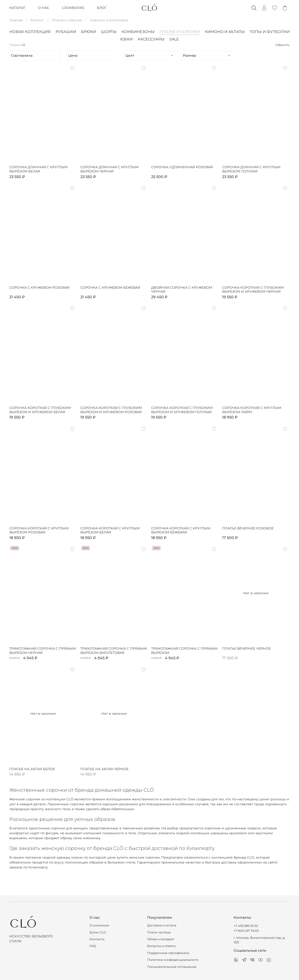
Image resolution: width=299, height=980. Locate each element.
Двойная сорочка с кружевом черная (182, 290)
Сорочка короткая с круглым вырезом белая (110, 530)
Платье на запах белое (32, 769)
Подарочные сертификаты (168, 953)
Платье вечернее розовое (248, 528)
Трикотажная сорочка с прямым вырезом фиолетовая (114, 651)
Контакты (97, 939)
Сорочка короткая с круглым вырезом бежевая (181, 530)
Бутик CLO (98, 932)
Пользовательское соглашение (172, 967)
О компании (99, 925)
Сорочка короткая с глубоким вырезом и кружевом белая (40, 410)
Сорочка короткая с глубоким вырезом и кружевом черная (253, 290)
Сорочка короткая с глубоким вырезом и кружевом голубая (182, 410)
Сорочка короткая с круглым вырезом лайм (252, 410)
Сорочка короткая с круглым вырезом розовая (39, 530)
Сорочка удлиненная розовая (182, 167)
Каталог (37, 20)
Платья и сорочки (67, 20)
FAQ (93, 946)
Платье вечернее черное (246, 649)
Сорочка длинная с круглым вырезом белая (38, 169)
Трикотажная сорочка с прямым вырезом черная (43, 651)
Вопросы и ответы (161, 946)
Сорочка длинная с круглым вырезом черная (109, 169)
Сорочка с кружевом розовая (39, 288)
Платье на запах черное (104, 769)
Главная (16, 20)
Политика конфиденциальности (173, 960)
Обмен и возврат (161, 939)
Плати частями (159, 932)
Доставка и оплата (162, 925)
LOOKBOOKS (73, 8)
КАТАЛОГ (17, 8)
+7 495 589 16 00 (246, 926)
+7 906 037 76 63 (246, 931)
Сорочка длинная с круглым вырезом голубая (251, 169)
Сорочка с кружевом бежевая (110, 288)
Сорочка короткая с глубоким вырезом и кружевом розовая (111, 410)
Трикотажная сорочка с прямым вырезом (184, 651)
